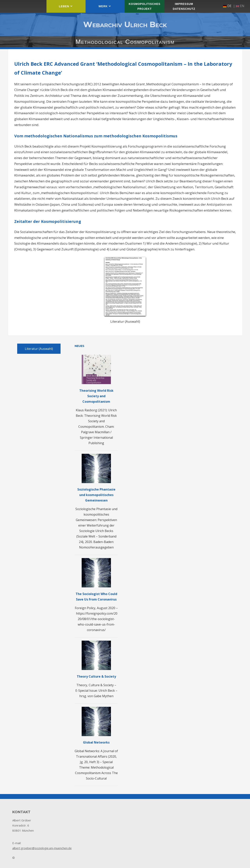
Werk (103, 6)
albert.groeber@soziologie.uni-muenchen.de (42, 848)
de (227, 6)
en (240, 6)
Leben (64, 6)
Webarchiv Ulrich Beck (125, 24)
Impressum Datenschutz (184, 6)
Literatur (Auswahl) (39, 349)
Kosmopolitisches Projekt (145, 6)
